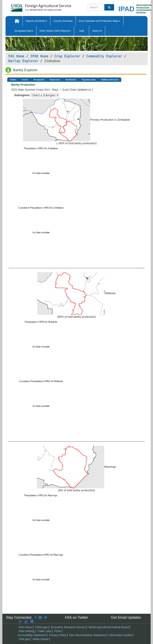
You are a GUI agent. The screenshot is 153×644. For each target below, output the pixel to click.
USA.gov (24, 639)
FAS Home (16, 56)
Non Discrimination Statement (87, 635)
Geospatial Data (24, 31)
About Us (97, 31)
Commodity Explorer (104, 56)
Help (82, 31)
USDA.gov (41, 627)
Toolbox (13, 80)
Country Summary (63, 21)
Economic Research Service (68, 627)
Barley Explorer (23, 61)
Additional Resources (110, 80)
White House (41, 639)
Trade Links (44, 631)
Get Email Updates (126, 617)
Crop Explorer (67, 56)
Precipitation (39, 80)
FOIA (58, 631)
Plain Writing (26, 631)
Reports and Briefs (36, 21)
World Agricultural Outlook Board (109, 627)
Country (25, 80)
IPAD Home (39, 56)
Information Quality (120, 635)
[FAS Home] (31, 6)
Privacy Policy (58, 635)
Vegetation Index (89, 80)
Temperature (55, 80)
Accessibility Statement (32, 635)
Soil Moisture (71, 80)
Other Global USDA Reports (55, 31)
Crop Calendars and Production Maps (100, 21)
